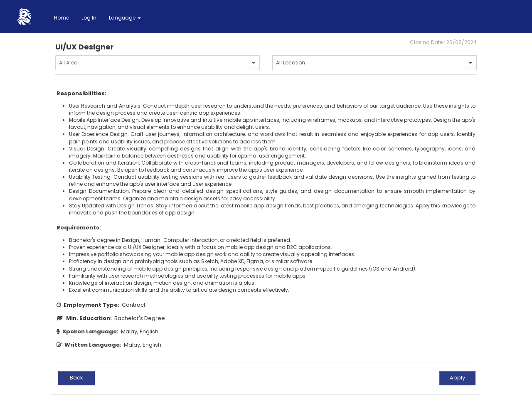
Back (76, 378)
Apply (457, 378)
